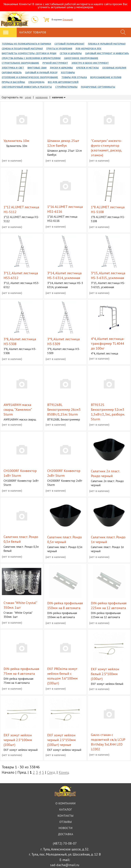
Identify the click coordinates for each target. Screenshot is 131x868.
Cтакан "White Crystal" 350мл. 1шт (20, 605)
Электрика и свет (13, 68)
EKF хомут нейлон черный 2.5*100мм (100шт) (18, 740)
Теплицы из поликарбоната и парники (26, 44)
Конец (64, 772)
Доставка (66, 834)
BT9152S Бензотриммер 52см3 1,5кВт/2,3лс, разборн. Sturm (108, 412)
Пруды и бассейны (13, 82)
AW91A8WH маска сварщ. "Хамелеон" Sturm (18, 410)
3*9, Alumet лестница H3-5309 (63, 341)
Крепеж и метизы (88, 68)
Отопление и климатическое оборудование (30, 77)
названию (42, 97)
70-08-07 (65, 843)
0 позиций (68, 20)
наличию (58, 97)
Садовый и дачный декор (41, 73)
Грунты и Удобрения (59, 49)
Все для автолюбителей (63, 82)
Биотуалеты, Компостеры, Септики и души (29, 53)
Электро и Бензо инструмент (90, 63)
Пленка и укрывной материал (107, 44)
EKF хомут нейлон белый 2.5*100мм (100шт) (105, 674)
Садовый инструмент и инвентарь (107, 53)
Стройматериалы (66, 87)
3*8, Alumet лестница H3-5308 (20, 341)
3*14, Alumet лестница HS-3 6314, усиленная (64, 275)
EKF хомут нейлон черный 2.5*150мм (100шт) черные (61, 740)
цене (28, 97)
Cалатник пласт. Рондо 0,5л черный (65, 540)
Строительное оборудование (20, 63)
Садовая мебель (12, 73)
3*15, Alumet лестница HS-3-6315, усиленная (108, 275)
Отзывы (66, 822)
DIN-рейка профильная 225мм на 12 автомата (109, 606)
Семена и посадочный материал (22, 49)
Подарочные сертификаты (98, 87)
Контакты (65, 816)
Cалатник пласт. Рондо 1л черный (108, 540)
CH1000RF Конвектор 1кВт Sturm (20, 473)
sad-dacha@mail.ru (65, 865)
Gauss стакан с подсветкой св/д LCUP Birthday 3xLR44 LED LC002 (108, 742)
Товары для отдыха (74, 77)
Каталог (65, 809)
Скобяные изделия (114, 68)
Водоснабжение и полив (106, 77)
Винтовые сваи (37, 68)
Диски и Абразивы (61, 68)
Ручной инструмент (55, 63)
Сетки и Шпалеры (71, 53)
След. (51, 772)
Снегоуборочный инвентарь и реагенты (27, 87)
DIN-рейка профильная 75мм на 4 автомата (21, 671)
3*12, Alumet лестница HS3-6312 (21, 275)
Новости (65, 828)
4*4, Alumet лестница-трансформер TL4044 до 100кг (108, 344)
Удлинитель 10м (16, 141)
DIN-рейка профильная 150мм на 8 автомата (65, 606)
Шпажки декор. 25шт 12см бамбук (63, 143)
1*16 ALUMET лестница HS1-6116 (65, 209)
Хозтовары (68, 73)
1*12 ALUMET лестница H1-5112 (21, 209)
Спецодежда (36, 82)
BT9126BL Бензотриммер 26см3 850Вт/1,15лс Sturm (64, 410)
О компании (65, 803)
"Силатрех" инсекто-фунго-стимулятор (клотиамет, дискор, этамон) (106, 148)
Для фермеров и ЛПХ (88, 49)
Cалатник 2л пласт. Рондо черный (105, 474)
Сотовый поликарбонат (70, 44)
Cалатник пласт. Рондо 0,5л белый (21, 539)
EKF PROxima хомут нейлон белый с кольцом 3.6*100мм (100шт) (62, 676)
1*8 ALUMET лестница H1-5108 (108, 209)
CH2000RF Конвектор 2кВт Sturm (64, 473)
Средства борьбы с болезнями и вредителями (31, 58)
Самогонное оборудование (81, 58)
